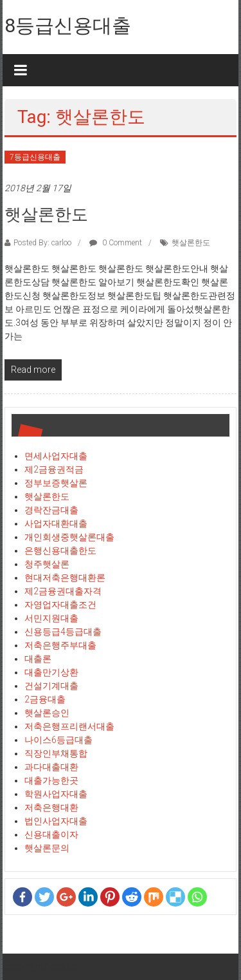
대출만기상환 (51, 672)
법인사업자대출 (56, 821)
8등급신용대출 (68, 25)
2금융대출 (45, 699)
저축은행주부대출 (60, 645)
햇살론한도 (46, 214)
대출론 (38, 659)
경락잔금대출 (51, 510)
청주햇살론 (47, 564)
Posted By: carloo (42, 243)
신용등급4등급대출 (63, 632)
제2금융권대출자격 (63, 591)
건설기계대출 (51, 686)
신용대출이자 (51, 834)
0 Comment (116, 243)
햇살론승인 (47, 713)
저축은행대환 (51, 807)
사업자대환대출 (56, 523)
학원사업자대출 (56, 794)
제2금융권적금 (54, 469)
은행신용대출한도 (60, 551)
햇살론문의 (47, 848)
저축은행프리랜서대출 (69, 726)
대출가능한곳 (51, 780)
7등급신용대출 (35, 157)
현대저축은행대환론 (65, 578)
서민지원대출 (51, 618)
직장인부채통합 (56, 753)
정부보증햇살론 (56, 483)
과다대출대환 (51, 767)
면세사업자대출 (56, 456)
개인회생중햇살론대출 (69, 537)
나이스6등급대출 (58, 740)
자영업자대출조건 (60, 605)
